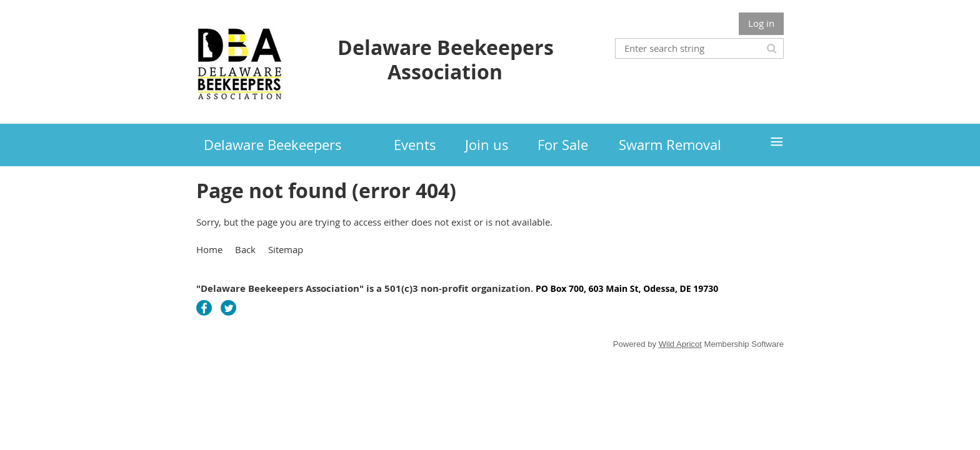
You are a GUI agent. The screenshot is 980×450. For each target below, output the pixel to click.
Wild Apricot (680, 344)
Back (245, 249)
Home (209, 249)
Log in (761, 23)
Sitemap (286, 249)
